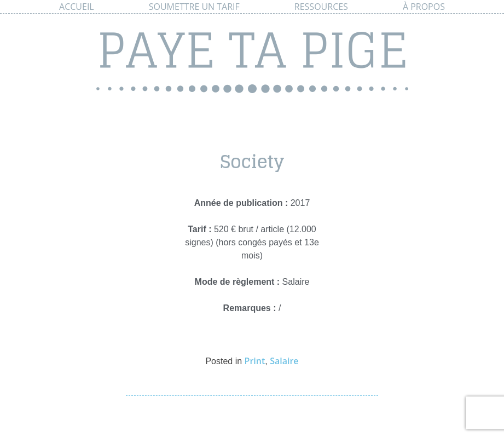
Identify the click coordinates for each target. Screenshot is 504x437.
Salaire (284, 361)
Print (255, 361)
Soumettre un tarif (194, 7)
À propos (424, 7)
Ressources (321, 7)
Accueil (77, 7)
